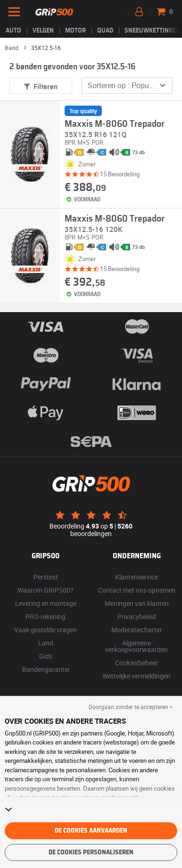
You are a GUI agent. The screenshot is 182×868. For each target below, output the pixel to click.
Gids (46, 656)
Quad (105, 31)
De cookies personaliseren (91, 852)
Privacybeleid (137, 616)
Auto (13, 31)
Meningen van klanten (137, 603)
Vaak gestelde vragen (45, 630)
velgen (43, 31)
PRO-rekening (45, 616)
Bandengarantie (46, 669)
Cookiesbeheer (136, 663)
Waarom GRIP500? (45, 590)
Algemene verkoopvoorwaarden (136, 646)
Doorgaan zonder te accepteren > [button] (131, 707)
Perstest (46, 577)
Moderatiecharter (137, 630)
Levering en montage (46, 603)
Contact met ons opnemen (137, 590)
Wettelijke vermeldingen (136, 676)
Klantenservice (136, 577)
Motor (75, 31)
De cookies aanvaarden (91, 831)
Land (46, 643)
